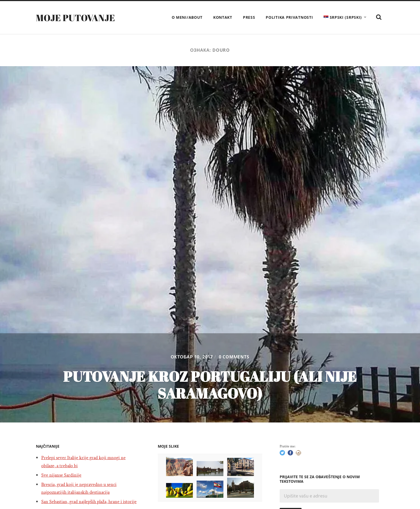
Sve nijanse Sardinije (63, 475)
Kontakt (223, 17)
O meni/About (187, 17)
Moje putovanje (78, 17)
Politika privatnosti (289, 17)
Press (249, 17)
